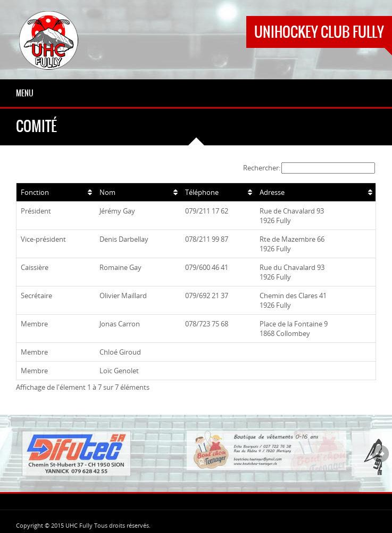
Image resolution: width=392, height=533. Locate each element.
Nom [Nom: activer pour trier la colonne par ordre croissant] (107, 192)
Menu (25, 93)
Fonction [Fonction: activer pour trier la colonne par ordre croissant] (35, 192)
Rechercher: (309, 168)
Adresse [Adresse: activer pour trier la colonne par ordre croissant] (272, 192)
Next (380, 454)
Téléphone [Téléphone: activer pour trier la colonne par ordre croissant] (202, 192)
